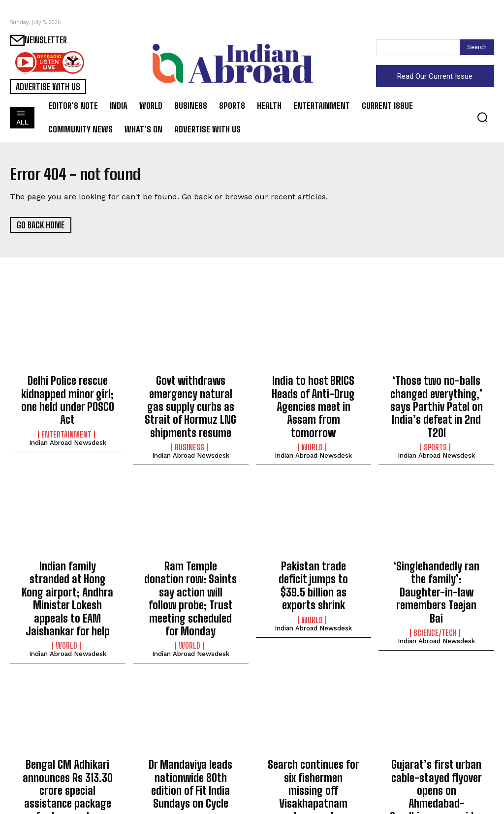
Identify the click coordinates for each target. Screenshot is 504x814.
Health (312, 774)
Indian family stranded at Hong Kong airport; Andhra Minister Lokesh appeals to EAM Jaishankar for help (67, 576)
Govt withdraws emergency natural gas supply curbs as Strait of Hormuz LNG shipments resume (190, 402)
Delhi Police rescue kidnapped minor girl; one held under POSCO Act (67, 391)
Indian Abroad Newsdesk (68, 424)
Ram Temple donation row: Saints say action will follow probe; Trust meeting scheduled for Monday (191, 576)
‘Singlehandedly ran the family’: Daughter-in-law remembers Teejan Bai (436, 565)
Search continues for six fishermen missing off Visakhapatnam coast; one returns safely (313, 744)
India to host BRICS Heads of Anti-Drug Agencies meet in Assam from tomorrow (313, 397)
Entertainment (66, 416)
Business (189, 437)
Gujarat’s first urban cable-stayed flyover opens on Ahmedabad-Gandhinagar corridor (436, 744)
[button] (482, 117)
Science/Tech (435, 589)
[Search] (477, 47)
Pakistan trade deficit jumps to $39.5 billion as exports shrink (314, 565)
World (312, 426)
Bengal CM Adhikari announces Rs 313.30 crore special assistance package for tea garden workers (67, 749)
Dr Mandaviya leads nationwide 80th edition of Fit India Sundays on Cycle (190, 744)
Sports (435, 426)
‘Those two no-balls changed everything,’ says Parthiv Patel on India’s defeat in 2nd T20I (436, 397)
